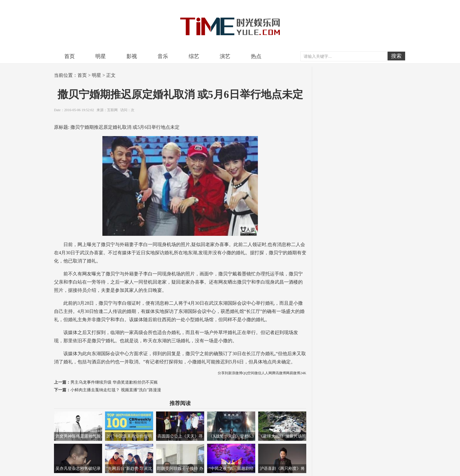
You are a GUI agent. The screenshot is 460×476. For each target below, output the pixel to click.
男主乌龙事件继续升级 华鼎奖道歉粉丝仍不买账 (114, 382)
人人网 (267, 373)
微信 (258, 373)
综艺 (194, 56)
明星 (101, 56)
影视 (132, 56)
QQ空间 (248, 373)
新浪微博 (235, 373)
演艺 (225, 56)
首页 (70, 56)
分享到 (223, 373)
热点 (256, 56)
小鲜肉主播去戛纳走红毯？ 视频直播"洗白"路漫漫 (116, 390)
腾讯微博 (279, 373)
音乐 (163, 56)
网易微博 (293, 373)
